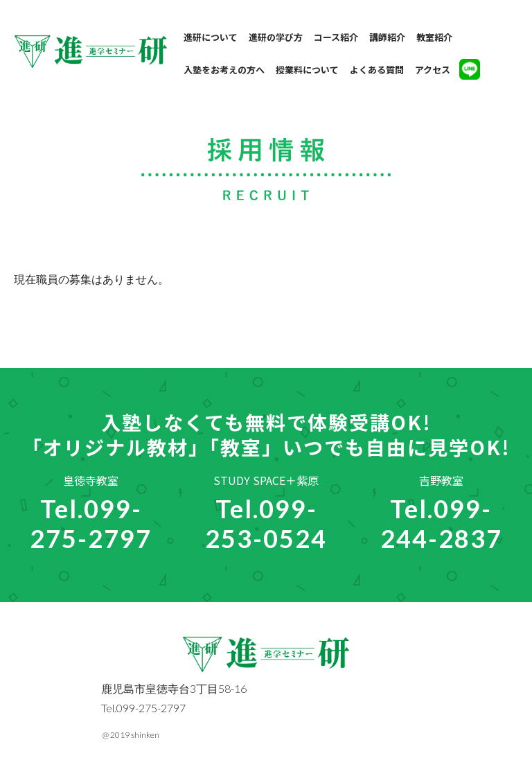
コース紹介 (336, 37)
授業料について (307, 70)
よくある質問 (377, 70)
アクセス (433, 70)
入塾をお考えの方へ (224, 70)
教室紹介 (434, 37)
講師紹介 (387, 37)
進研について (211, 37)
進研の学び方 (276, 37)
